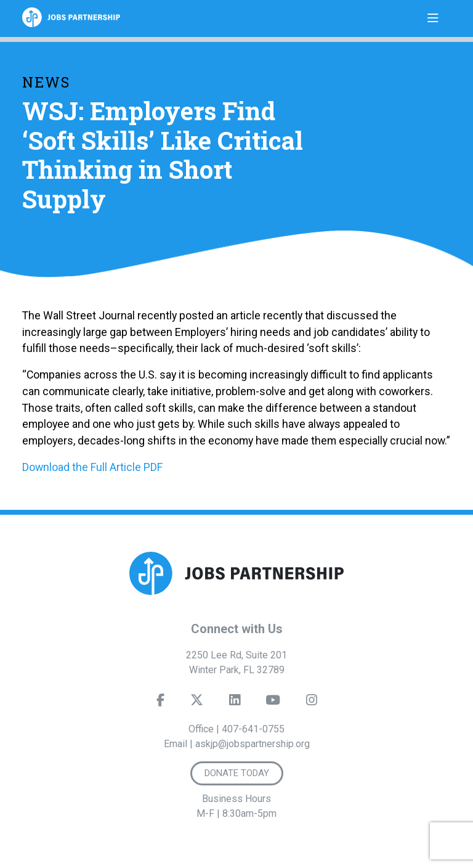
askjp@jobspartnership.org (253, 744)
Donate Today (237, 773)
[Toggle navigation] (433, 18)
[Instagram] (312, 703)
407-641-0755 (253, 729)
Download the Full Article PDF (92, 467)
